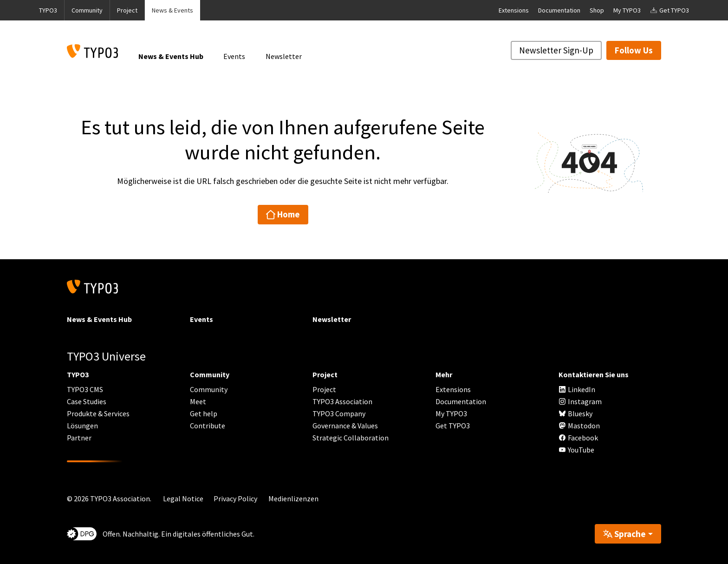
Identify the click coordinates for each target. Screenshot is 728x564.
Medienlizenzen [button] (293, 498)
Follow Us (634, 50)
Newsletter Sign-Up (556, 50)
